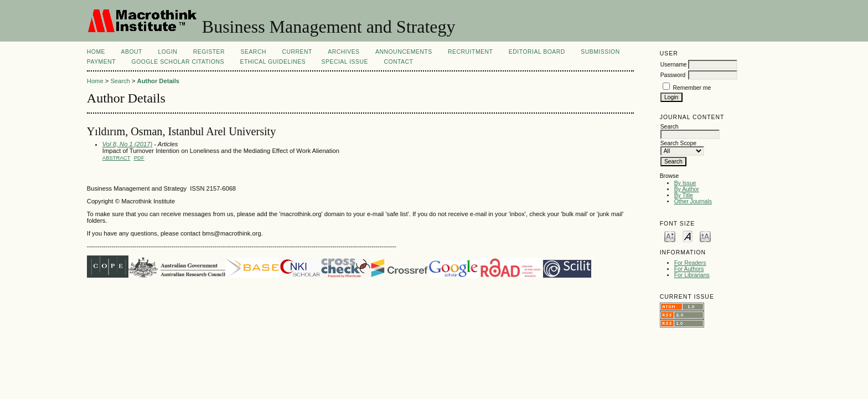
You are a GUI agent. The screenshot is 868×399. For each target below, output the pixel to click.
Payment (101, 62)
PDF (139, 158)
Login (167, 52)
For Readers (690, 263)
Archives (343, 52)
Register (209, 52)
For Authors (689, 269)
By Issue (685, 183)
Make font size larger (705, 236)
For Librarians (692, 275)
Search (254, 52)
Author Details (158, 81)
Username (674, 65)
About (132, 52)
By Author (687, 189)
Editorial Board (537, 52)
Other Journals (693, 201)
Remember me (692, 88)
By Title (684, 195)
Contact (398, 62)
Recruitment (470, 52)
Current (297, 52)
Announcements (404, 52)
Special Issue (345, 62)
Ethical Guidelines (273, 62)
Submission (600, 52)
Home (96, 52)
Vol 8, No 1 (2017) (127, 144)
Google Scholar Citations (178, 62)
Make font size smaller (670, 236)
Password (673, 75)
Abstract (117, 158)
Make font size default (688, 236)
